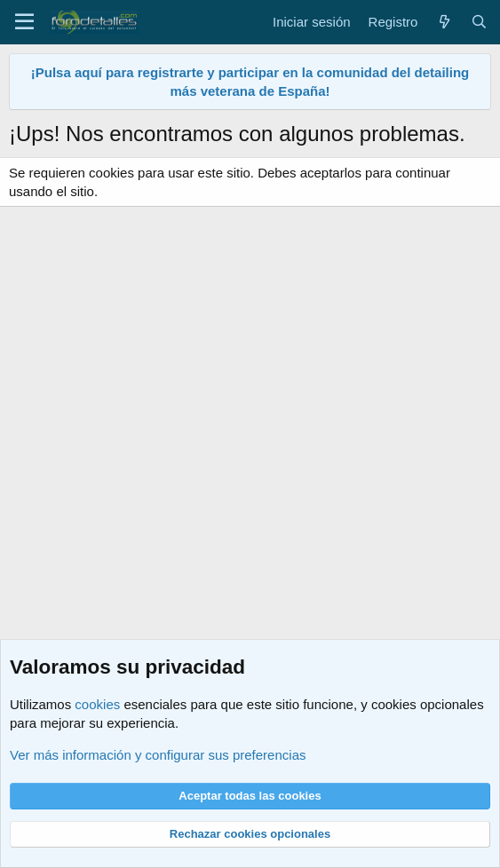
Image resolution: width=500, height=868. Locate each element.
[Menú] (24, 22)
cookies (97, 704)
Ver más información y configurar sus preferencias (158, 755)
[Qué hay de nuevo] (444, 22)
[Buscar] (479, 22)
